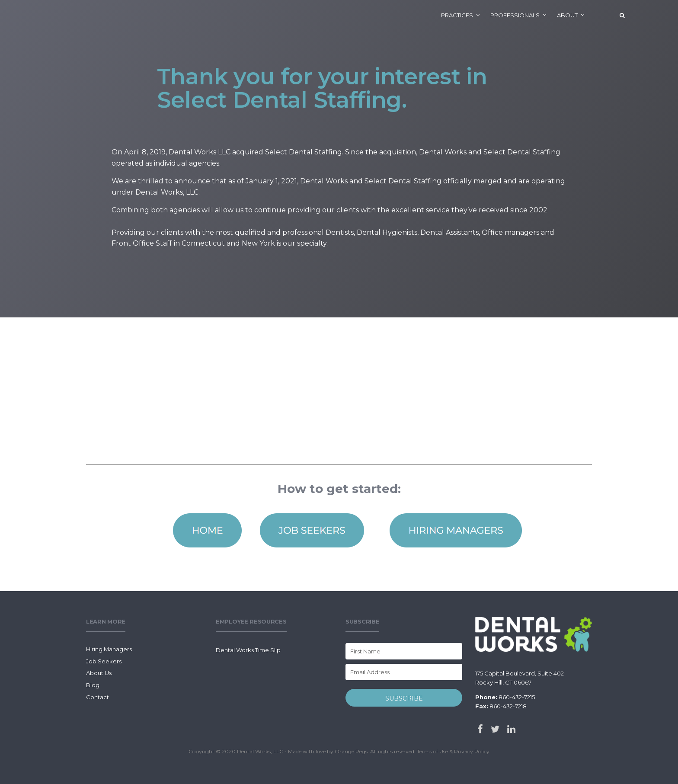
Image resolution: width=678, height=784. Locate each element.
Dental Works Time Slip (248, 650)
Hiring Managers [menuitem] (109, 649)
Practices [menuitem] (457, 15)
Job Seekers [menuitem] (104, 661)
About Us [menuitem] (99, 673)
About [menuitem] (567, 15)
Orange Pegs (351, 751)
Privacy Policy (472, 751)
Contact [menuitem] (98, 697)
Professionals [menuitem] (515, 15)
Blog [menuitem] (93, 685)
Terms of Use (432, 751)
